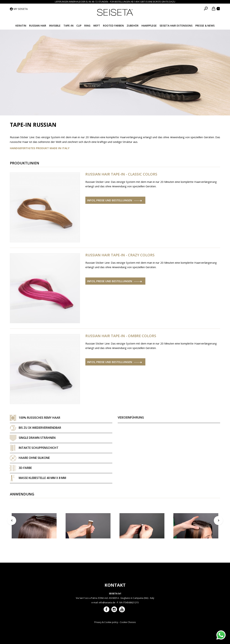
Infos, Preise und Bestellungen (110, 200)
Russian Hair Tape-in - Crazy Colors (120, 255)
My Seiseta (21, 9)
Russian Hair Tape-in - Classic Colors (121, 174)
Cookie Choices (128, 622)
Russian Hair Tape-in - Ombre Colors (121, 336)
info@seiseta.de (107, 603)
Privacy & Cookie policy (106, 622)
